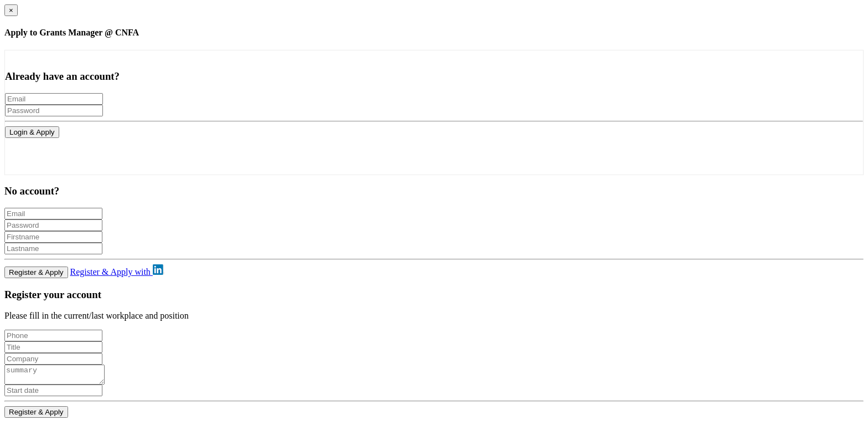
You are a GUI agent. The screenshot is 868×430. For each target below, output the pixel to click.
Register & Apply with (117, 272)
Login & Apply (32, 132)
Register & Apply (36, 272)
